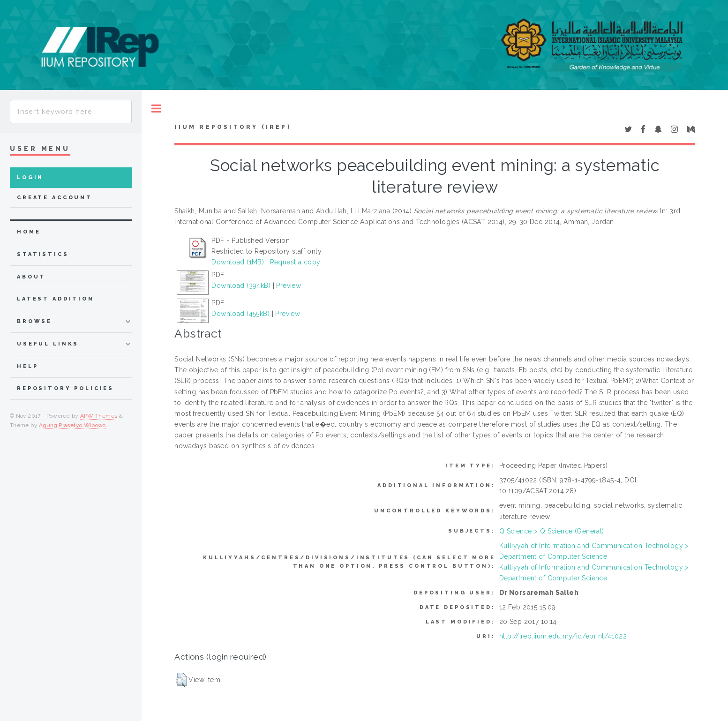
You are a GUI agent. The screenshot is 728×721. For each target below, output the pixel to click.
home (29, 232)
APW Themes (99, 416)
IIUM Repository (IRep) (233, 127)
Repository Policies (65, 388)
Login (30, 177)
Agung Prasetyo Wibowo (72, 425)
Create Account (55, 198)
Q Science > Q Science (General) (552, 531)
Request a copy (295, 262)
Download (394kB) (241, 285)
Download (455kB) (240, 314)
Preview (289, 285)
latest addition (56, 299)
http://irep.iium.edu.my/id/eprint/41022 (563, 636)
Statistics (43, 254)
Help (27, 366)
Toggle (156, 109)
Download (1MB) (238, 262)
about (31, 277)
